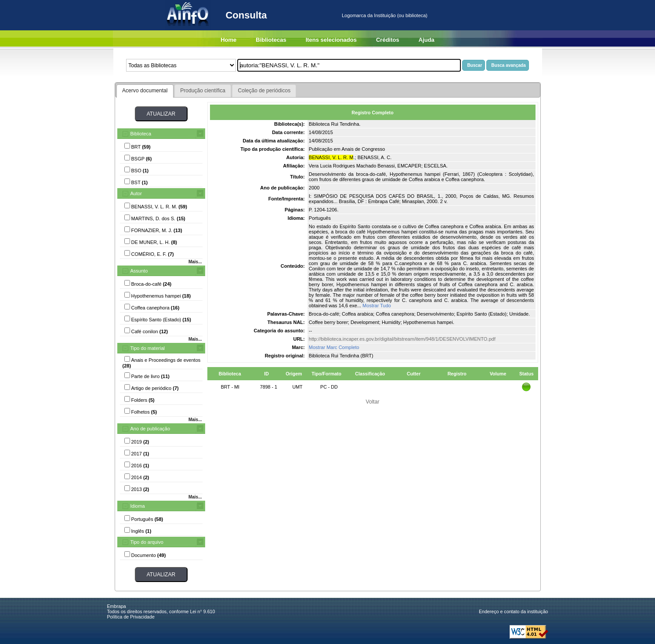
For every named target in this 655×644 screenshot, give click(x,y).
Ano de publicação (150, 429)
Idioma (138, 506)
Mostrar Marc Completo (334, 347)
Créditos (388, 40)
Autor (136, 193)
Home (228, 40)
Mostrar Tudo (377, 306)
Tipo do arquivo (147, 542)
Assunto (139, 271)
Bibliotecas (271, 40)
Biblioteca (141, 134)
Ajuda (427, 40)
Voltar (373, 402)
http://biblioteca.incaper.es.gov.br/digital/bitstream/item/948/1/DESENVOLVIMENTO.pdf (402, 339)
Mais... (195, 262)
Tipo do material (148, 348)
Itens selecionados (331, 40)
